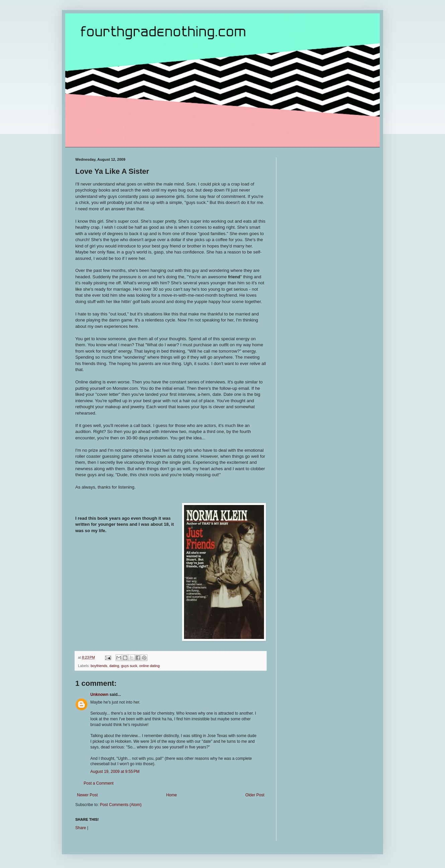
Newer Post (87, 795)
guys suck (129, 666)
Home (172, 795)
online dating (149, 666)
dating (114, 666)
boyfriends (99, 666)
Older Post (255, 795)
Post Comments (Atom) (121, 805)
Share (81, 828)
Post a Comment (99, 783)
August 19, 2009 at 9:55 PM (115, 772)
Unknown (99, 695)
